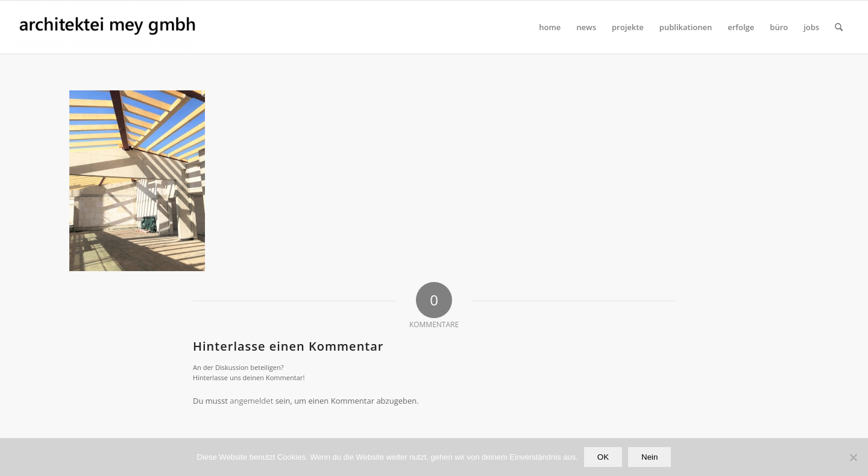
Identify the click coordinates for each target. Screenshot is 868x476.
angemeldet (251, 401)
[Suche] (839, 27)
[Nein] (853, 457)
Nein (649, 457)
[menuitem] (550, 27)
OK (603, 457)
